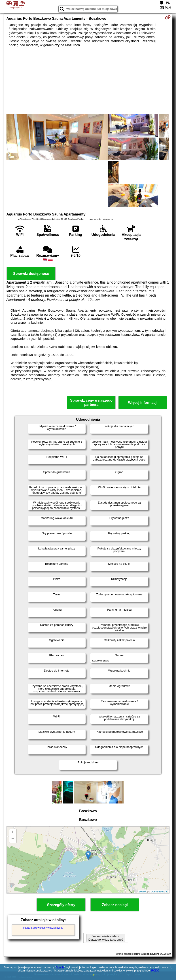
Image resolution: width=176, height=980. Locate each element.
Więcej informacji (143, 403)
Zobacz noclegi (115, 905)
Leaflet (143, 892)
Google (60, 967)
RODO (155, 971)
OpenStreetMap (160, 892)
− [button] (13, 839)
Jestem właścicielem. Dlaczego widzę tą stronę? (106, 938)
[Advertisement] (88, 81)
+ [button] (13, 833)
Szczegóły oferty (61, 905)
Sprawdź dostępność (31, 274)
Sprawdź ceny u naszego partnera (91, 403)
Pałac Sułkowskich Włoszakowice (43, 928)
